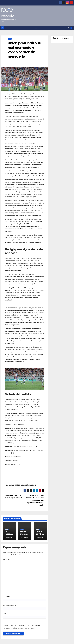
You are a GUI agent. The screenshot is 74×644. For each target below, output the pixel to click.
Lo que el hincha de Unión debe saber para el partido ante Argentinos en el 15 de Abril (35, 500)
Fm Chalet (8, 16)
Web (5, 614)
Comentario (8, 559)
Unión (10, 39)
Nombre (7, 596)
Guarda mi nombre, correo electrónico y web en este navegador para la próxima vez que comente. (22, 627)
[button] (69, 28)
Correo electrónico (10, 605)
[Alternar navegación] (36, 28)
